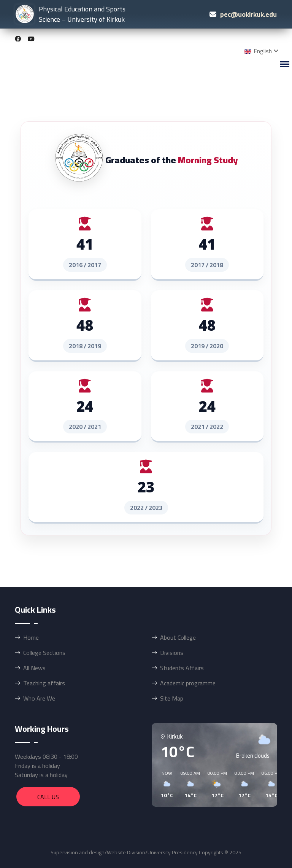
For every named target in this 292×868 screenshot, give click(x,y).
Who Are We (39, 698)
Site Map (172, 698)
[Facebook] (18, 39)
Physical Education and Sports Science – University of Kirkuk (70, 14)
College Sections (44, 653)
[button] (164, 785)
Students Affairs (182, 668)
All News (34, 668)
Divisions (172, 653)
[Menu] (284, 64)
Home (31, 637)
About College (178, 637)
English (257, 51)
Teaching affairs (44, 683)
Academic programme (188, 683)
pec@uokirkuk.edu (248, 14)
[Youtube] (31, 39)
